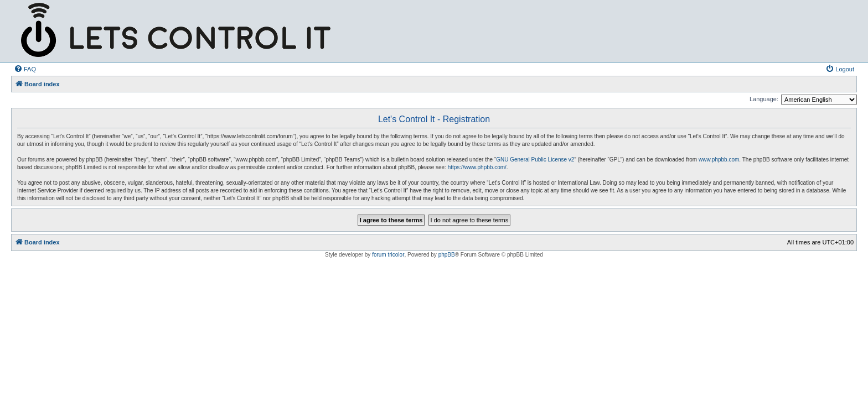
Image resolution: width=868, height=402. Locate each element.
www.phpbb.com (719, 160)
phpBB (447, 255)
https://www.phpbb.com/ (477, 167)
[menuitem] (25, 69)
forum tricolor (388, 255)
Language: (764, 99)
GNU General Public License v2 (535, 160)
